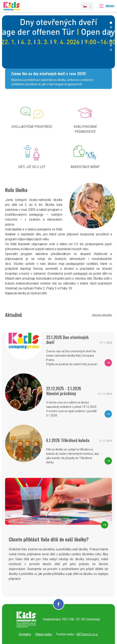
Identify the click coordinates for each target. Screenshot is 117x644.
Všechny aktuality (102, 315)
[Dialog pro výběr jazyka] (87, 6)
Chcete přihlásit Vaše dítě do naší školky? (49, 539)
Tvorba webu (65, 634)
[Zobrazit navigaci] (107, 6)
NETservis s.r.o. (87, 634)
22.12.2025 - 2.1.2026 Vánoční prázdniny (64, 391)
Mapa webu (44, 634)
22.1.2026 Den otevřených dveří (67, 340)
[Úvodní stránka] (12, 9)
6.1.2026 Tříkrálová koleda (68, 440)
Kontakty (25, 634)
